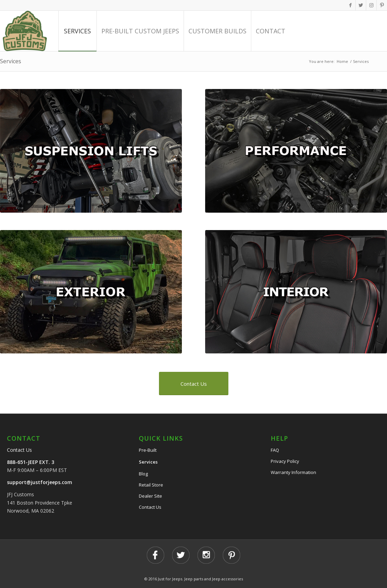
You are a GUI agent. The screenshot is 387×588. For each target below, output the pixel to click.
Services (11, 61)
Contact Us (19, 450)
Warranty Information (293, 472)
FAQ (275, 450)
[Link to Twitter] (361, 5)
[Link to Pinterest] (382, 5)
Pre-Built (148, 450)
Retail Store (151, 485)
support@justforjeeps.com (40, 482)
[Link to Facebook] (350, 5)
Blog (143, 474)
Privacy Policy (285, 461)
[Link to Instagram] (371, 5)
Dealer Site (150, 496)
